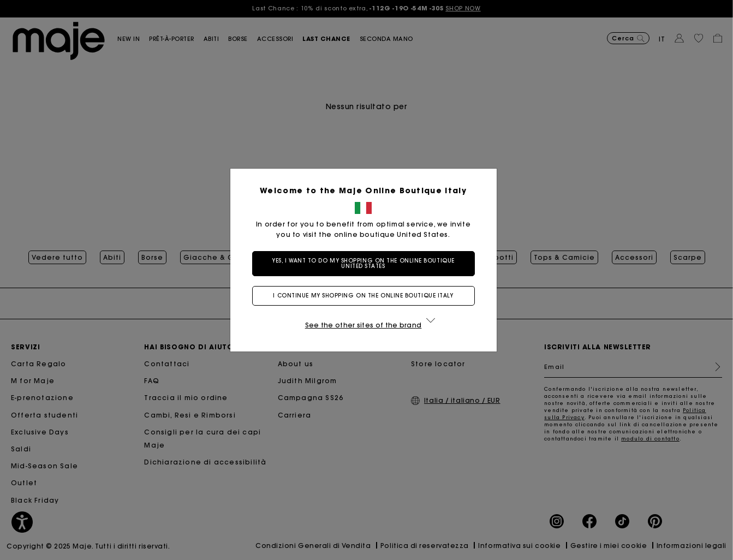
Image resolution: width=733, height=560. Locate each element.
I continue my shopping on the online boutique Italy (366, 296)
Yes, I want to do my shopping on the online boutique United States (367, 263)
